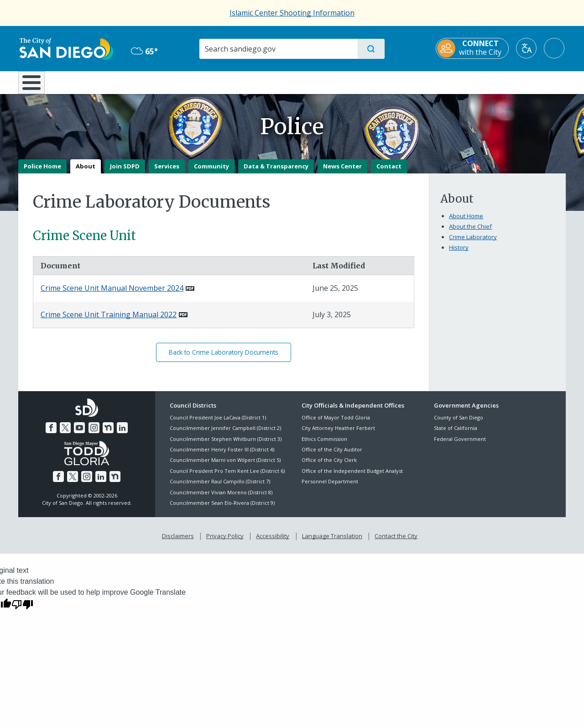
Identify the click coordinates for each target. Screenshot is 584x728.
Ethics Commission (324, 445)
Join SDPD (125, 173)
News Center (342, 173)
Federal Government (460, 445)
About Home (466, 222)
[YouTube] (79, 434)
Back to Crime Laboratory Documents (224, 359)
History (459, 254)
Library (343, 82)
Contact (389, 173)
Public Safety (432, 82)
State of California (456, 435)
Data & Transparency (276, 173)
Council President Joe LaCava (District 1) (218, 424)
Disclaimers (178, 543)
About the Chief (470, 233)
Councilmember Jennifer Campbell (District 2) (225, 435)
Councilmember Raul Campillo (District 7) (220, 488)
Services (167, 173)
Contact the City (396, 543)
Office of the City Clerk (329, 467)
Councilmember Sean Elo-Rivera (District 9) (222, 509)
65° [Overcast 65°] (143, 51)
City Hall (521, 82)
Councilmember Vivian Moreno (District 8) (221, 499)
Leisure (96, 82)
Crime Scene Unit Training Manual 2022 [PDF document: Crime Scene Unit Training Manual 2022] (109, 321)
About (86, 173)
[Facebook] (51, 434)
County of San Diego (459, 424)
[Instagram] (94, 434)
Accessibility (273, 543)
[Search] (278, 49)
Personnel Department (330, 488)
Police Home (42, 173)
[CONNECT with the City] (474, 48)
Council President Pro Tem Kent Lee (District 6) (227, 477)
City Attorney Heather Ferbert (338, 435)
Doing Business (260, 82)
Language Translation (332, 543)
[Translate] (528, 48)
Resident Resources (179, 82)
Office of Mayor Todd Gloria (336, 424)
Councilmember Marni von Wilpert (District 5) (225, 467)
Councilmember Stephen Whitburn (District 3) (226, 445)
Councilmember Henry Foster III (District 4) (222, 456)
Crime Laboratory (473, 243)
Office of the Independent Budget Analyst (352, 477)
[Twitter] (65, 434)
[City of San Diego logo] (65, 48)
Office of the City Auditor (332, 456)
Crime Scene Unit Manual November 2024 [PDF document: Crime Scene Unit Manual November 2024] (112, 295)
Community (211, 173)
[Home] (36, 86)
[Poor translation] (22, 610)
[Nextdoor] (108, 434)
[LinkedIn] (122, 434)
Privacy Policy (225, 543)
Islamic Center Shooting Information (292, 13)
